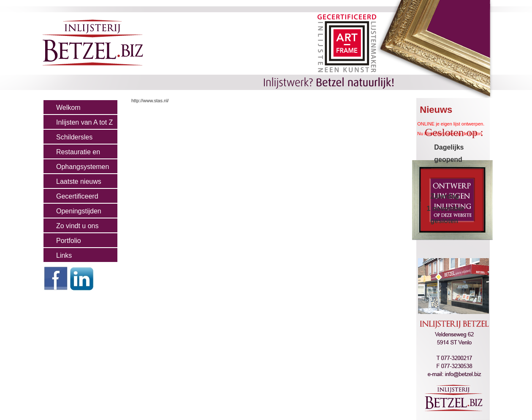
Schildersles (74, 137)
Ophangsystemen (83, 167)
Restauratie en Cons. (72, 154)
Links (64, 255)
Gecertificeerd (77, 196)
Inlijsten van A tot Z (84, 122)
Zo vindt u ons (77, 226)
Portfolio (69, 241)
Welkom (68, 108)
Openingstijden (79, 211)
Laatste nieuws (79, 181)
